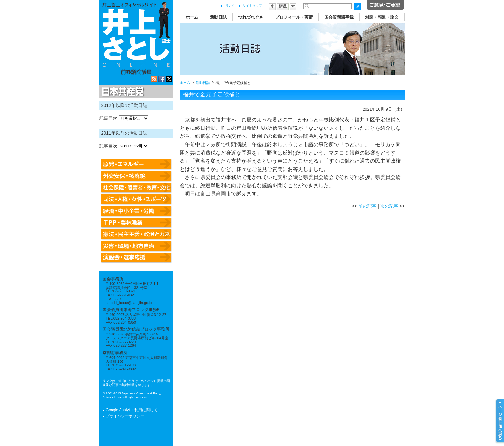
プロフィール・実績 (294, 17)
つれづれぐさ (251, 17)
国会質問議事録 (339, 17)
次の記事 (389, 206)
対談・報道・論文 (382, 17)
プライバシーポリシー (125, 416)
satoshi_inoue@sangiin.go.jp (129, 303)
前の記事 (367, 206)
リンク (230, 6)
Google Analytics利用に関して (132, 410)
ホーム (192, 17)
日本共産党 (122, 92)
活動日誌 (218, 17)
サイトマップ (252, 6)
